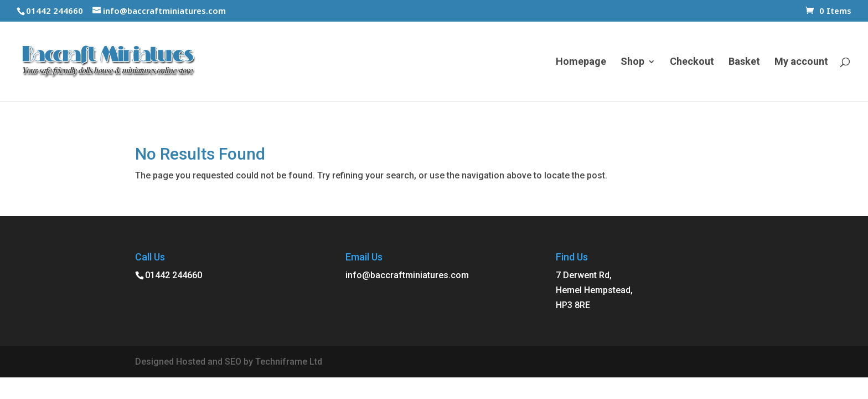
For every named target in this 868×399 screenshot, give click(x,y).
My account (801, 62)
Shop (632, 62)
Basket (744, 62)
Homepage (581, 62)
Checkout (692, 62)
